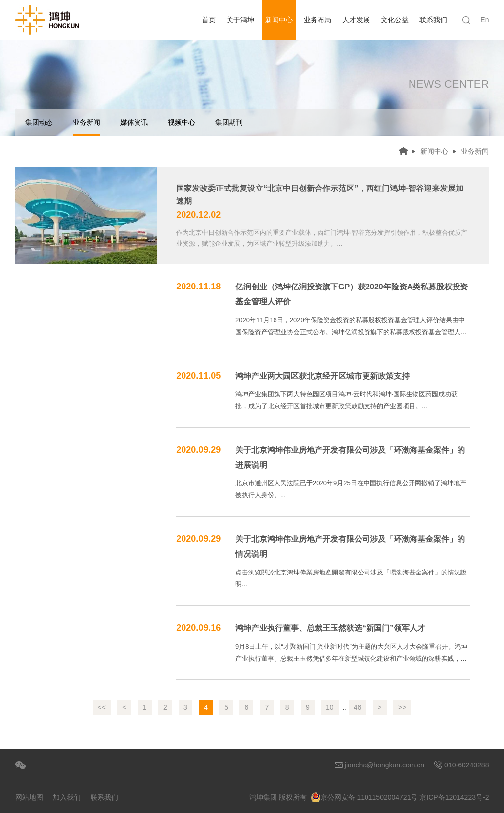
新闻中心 (279, 20)
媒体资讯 (134, 122)
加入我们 (67, 797)
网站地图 (29, 797)
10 (330, 707)
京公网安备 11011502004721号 (364, 797)
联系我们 (433, 20)
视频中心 (182, 122)
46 (358, 707)
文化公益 (395, 20)
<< (102, 707)
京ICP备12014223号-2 (454, 797)
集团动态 (39, 122)
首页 (209, 20)
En (484, 20)
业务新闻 (87, 127)
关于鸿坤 (240, 20)
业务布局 (318, 20)
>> (402, 707)
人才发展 (356, 20)
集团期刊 (229, 122)
